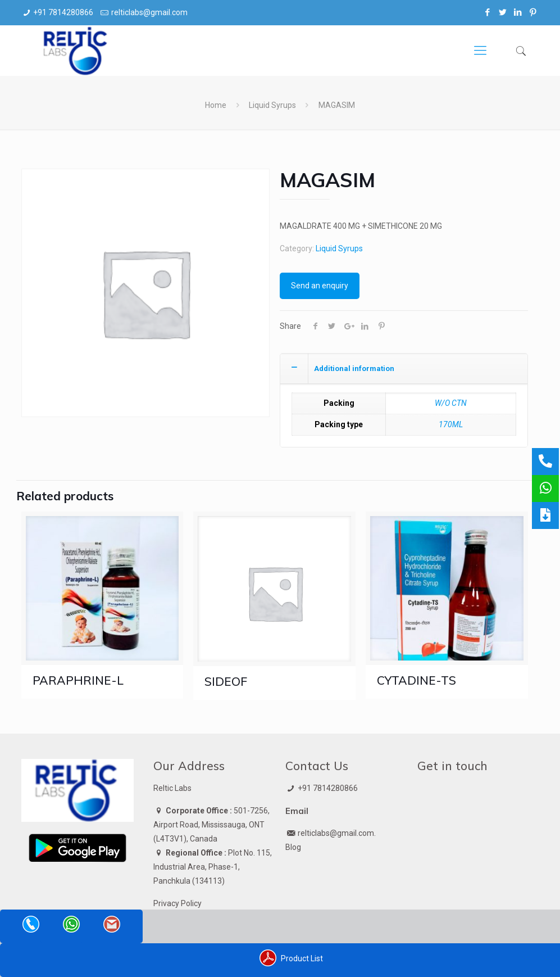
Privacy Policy (177, 903)
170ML (451, 424)
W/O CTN (451, 403)
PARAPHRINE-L (78, 680)
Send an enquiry (320, 286)
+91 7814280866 (63, 12)
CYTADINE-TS (416, 680)
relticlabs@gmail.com (149, 12)
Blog (293, 847)
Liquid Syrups (272, 105)
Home (216, 105)
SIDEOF (226, 681)
